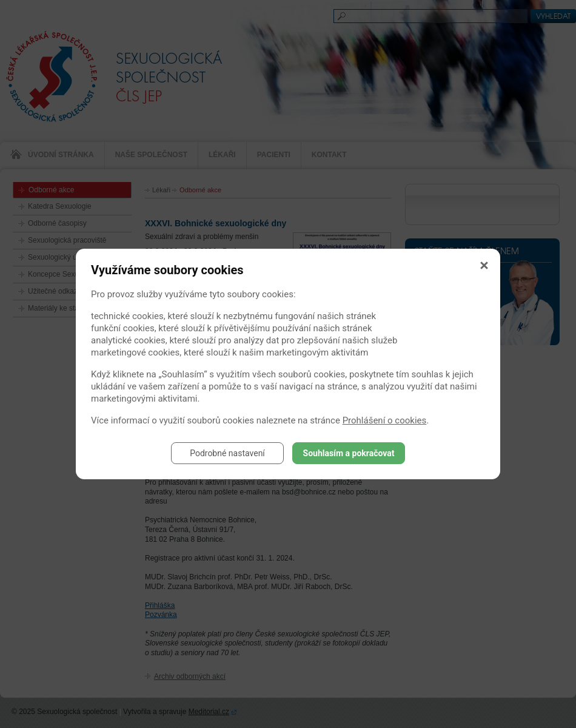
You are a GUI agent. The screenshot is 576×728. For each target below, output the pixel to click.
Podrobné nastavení (227, 453)
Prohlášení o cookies (385, 420)
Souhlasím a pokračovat (349, 453)
